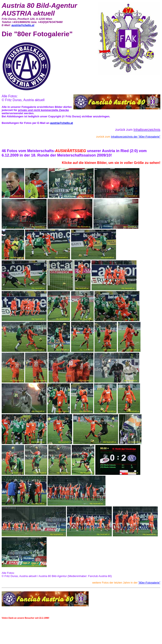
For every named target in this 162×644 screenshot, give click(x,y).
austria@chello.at (23, 25)
